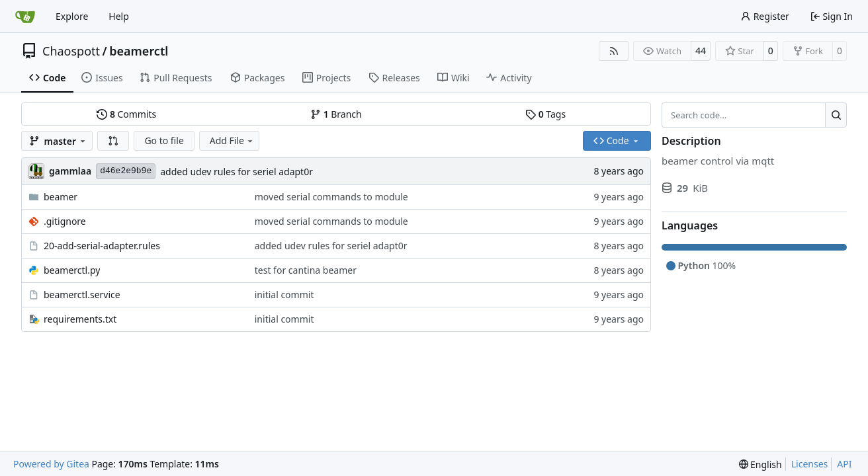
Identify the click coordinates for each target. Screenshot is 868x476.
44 (701, 51)
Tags (545, 114)
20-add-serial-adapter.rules (102, 246)
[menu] (760, 464)
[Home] (25, 17)
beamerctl (139, 51)
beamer (61, 197)
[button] (113, 141)
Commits (126, 114)
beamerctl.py (72, 270)
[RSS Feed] (614, 51)
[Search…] (836, 115)
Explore (72, 16)
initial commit (284, 295)
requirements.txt (80, 319)
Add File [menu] (232, 140)
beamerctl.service (82, 295)
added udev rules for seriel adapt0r (237, 172)
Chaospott (71, 51)
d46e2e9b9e (126, 171)
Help (119, 16)
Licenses (810, 464)
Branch (336, 114)
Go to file (164, 140)
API (844, 464)
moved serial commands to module (331, 197)
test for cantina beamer (306, 270)
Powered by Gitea (51, 464)
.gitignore (65, 221)
